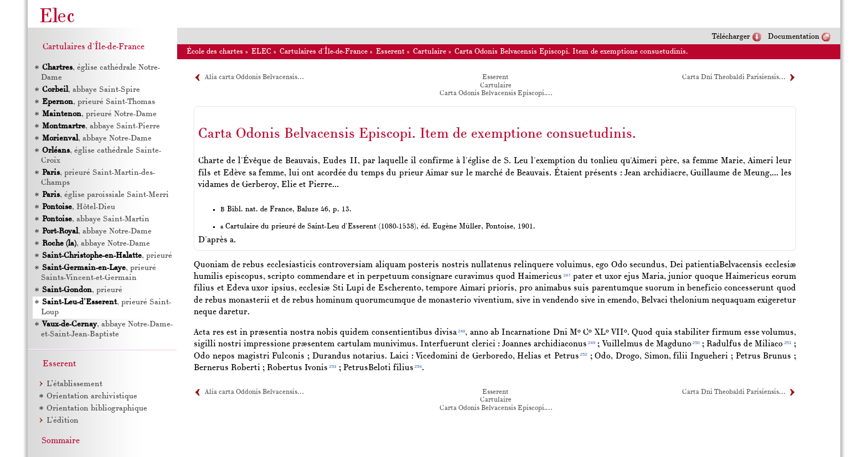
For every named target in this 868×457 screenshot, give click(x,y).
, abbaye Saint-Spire (91, 90)
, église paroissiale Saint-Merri (105, 195)
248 (461, 331)
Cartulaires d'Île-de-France (324, 52)
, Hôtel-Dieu (79, 207)
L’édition (63, 421)
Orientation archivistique (92, 396)
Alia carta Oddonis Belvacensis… (254, 77)
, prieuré (107, 256)
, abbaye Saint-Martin (96, 219)
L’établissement (74, 384)
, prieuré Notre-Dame (99, 114)
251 (787, 343)
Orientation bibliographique (97, 409)
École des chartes (215, 52)
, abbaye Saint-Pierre (101, 126)
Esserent (390, 52)
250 (696, 343)
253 (332, 367)
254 (418, 367)
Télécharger (731, 37)
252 (584, 354)
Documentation (794, 37)
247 (567, 275)
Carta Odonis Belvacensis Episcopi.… (496, 94)
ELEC (261, 52)
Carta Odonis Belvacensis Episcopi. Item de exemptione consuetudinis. (571, 52)
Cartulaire (430, 52)
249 (591, 343)
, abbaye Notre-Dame (97, 139)
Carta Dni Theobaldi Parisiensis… (733, 77)
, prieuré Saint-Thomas (99, 102)
